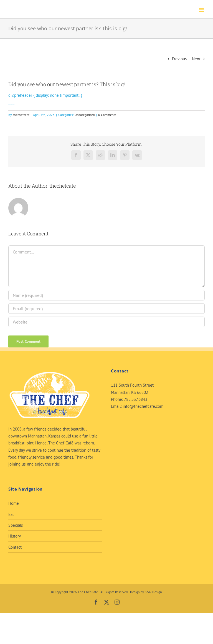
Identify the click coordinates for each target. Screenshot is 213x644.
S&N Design (153, 592)
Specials (16, 525)
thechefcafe (21, 115)
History (15, 536)
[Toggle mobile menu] (202, 10)
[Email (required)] (106, 309)
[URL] (106, 322)
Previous (179, 59)
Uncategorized (85, 115)
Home (14, 503)
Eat (11, 514)
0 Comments (107, 115)
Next (196, 59)
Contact (15, 547)
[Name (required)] (106, 295)
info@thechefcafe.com (143, 406)
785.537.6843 (136, 399)
